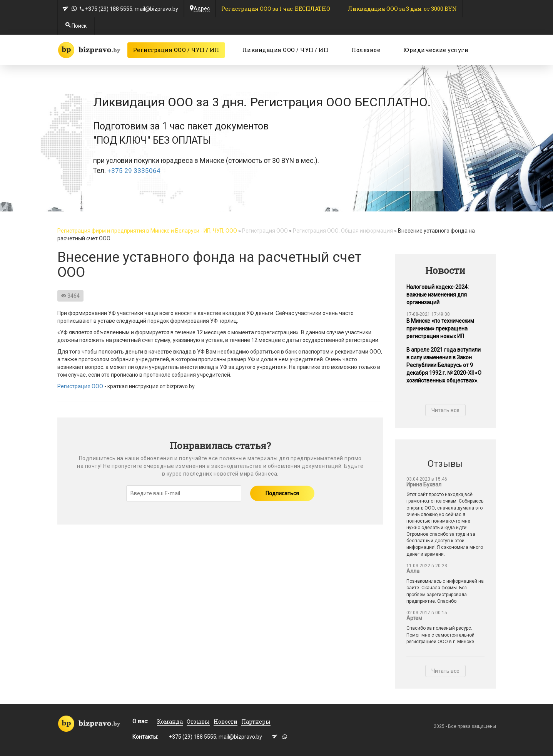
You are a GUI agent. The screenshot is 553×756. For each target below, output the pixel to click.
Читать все (445, 410)
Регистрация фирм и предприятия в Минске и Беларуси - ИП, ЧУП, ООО (147, 231)
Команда (170, 722)
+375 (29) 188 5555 (109, 9)
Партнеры (256, 722)
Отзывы (198, 722)
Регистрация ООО (265, 231)
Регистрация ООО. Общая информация (343, 231)
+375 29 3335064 (134, 171)
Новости (226, 722)
